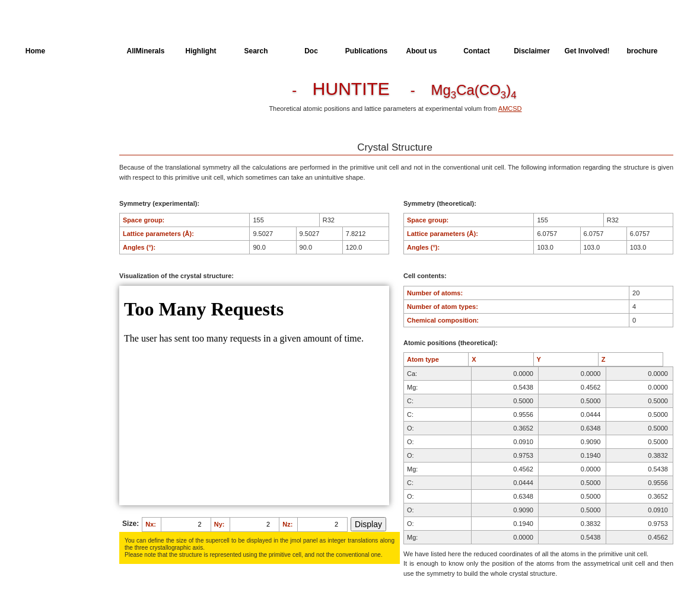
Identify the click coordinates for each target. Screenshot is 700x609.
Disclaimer (532, 51)
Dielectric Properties (56, 136)
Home (35, 51)
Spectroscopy (47, 158)
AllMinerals (145, 51)
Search (256, 51)
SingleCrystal (46, 180)
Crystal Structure (51, 93)
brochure (642, 51)
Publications (366, 51)
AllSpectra (90, 51)
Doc (311, 51)
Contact (477, 51)
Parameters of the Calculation (52, 114)
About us (422, 51)
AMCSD (510, 109)
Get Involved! (587, 51)
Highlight (201, 51)
